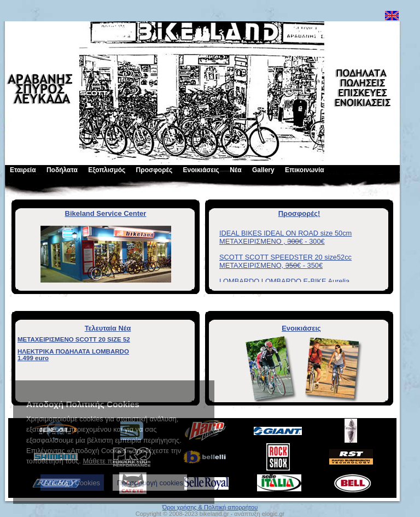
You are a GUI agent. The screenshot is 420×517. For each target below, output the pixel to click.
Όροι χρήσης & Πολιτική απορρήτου (210, 507)
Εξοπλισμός (107, 170)
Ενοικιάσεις (201, 170)
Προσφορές (154, 170)
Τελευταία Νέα (108, 328)
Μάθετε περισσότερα (115, 461)
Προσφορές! (299, 213)
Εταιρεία (23, 170)
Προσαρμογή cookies (150, 483)
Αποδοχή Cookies (72, 483)
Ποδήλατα (62, 170)
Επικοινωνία (305, 170)
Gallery (263, 170)
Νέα (235, 170)
